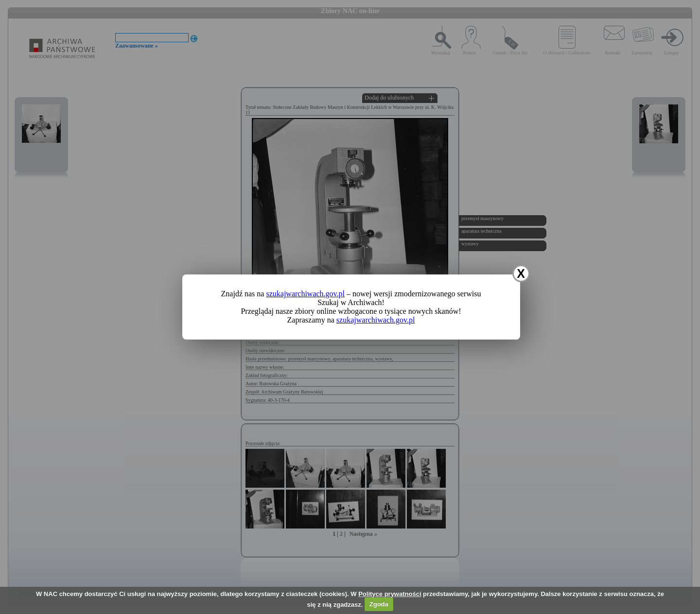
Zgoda (379, 604)
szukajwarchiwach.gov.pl (305, 294)
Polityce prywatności (390, 594)
